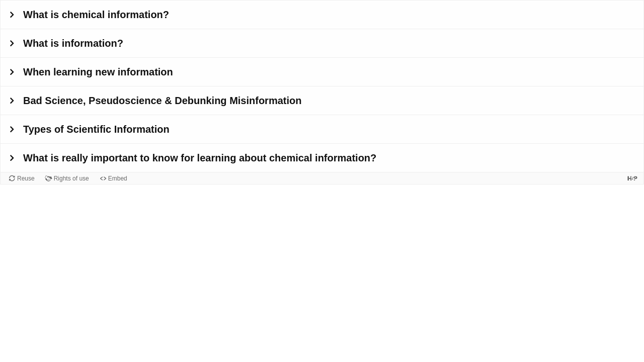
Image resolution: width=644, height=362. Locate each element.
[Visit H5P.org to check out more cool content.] (632, 178)
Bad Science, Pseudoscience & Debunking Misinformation (162, 101)
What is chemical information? (96, 15)
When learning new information (98, 72)
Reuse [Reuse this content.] (26, 178)
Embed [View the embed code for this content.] (118, 178)
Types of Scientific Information (96, 129)
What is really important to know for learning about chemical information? (200, 158)
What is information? (73, 43)
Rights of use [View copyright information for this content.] (71, 178)
